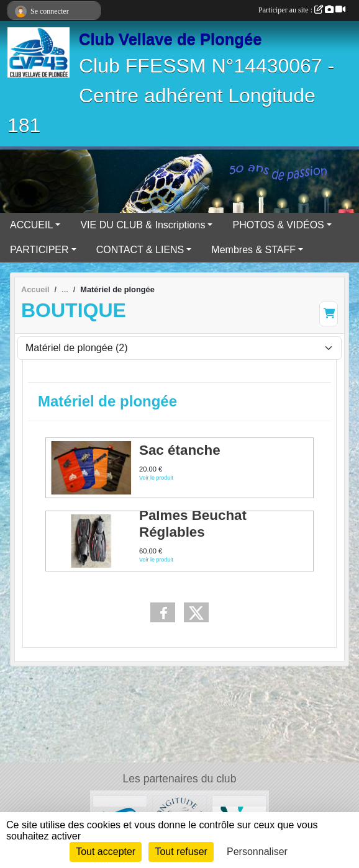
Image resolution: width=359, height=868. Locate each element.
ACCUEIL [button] (31, 225)
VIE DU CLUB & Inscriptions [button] (143, 225)
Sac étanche (180, 450)
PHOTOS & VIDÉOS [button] (278, 225)
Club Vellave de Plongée (170, 39)
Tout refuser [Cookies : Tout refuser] (181, 852)
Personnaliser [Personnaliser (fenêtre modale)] (257, 852)
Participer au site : (302, 10)
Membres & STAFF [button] (253, 250)
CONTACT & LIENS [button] (140, 250)
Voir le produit (156, 478)
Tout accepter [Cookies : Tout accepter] (106, 852)
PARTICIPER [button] (39, 250)
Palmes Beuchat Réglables (193, 524)
